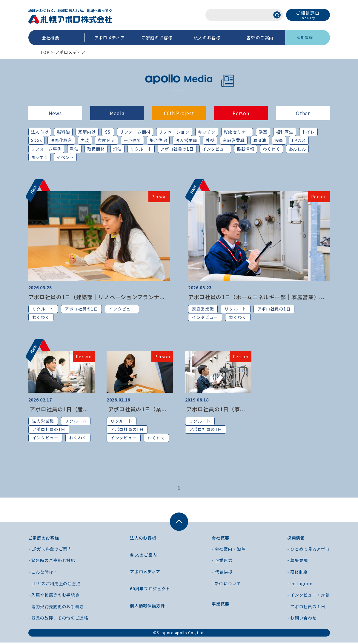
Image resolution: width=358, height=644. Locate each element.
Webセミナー (237, 132)
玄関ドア (107, 140)
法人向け (40, 132)
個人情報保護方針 (147, 607)
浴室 (263, 132)
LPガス (299, 140)
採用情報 (305, 37)
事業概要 (221, 606)
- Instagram (300, 585)
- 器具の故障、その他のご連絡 (59, 620)
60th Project (179, 113)
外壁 (210, 140)
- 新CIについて (226, 585)
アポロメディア (110, 38)
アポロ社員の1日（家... (215, 410)
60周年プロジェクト (150, 590)
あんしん (298, 149)
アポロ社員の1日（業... (137, 410)
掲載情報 (246, 149)
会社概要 (51, 38)
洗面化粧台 (62, 140)
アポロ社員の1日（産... (58, 410)
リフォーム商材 (135, 132)
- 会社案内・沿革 (229, 550)
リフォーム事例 (46, 149)
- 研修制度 (298, 573)
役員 (279, 140)
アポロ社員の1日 (177, 149)
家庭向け (87, 132)
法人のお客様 (207, 38)
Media (117, 113)
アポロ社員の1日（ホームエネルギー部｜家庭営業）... (256, 297)
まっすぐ (40, 157)
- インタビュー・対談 (309, 597)
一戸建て (133, 140)
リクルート (141, 149)
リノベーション (174, 132)
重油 (74, 149)
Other (303, 113)
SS (108, 132)
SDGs (37, 140)
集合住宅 (159, 140)
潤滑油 (260, 140)
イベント (65, 157)
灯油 (117, 149)
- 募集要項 (298, 562)
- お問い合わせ (302, 620)
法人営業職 (187, 140)
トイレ (309, 132)
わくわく (272, 149)
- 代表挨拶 (222, 573)
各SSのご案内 (260, 38)
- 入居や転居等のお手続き (54, 597)
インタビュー (215, 149)
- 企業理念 (222, 562)
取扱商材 (96, 149)
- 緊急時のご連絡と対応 (52, 562)
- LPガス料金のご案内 (50, 550)
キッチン (207, 132)
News (55, 113)
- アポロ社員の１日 (306, 608)
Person (241, 113)
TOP (45, 52)
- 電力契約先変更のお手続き (56, 608)
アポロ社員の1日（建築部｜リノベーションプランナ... (97, 297)
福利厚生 (285, 132)
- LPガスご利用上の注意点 (55, 585)
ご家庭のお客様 (157, 38)
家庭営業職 (234, 140)
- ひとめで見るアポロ (309, 550)
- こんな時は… (43, 573)
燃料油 (63, 132)
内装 (85, 140)
